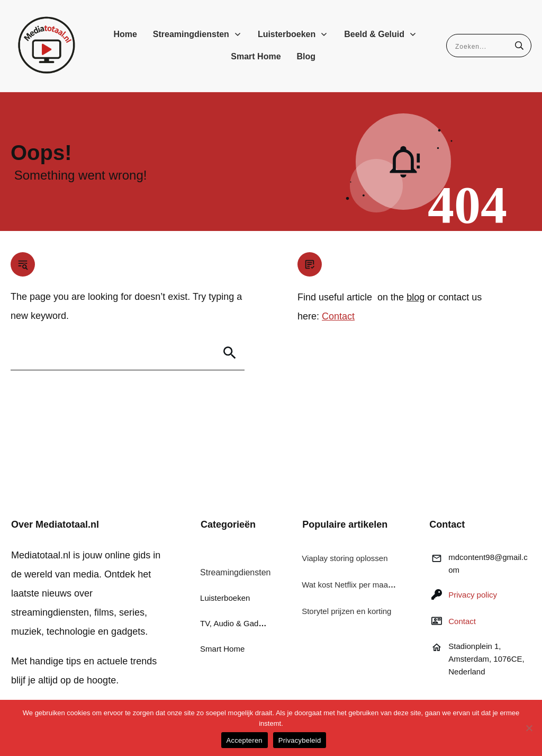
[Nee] (529, 728)
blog (415, 297)
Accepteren (245, 740)
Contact (338, 316)
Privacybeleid (300, 740)
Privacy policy (473, 595)
